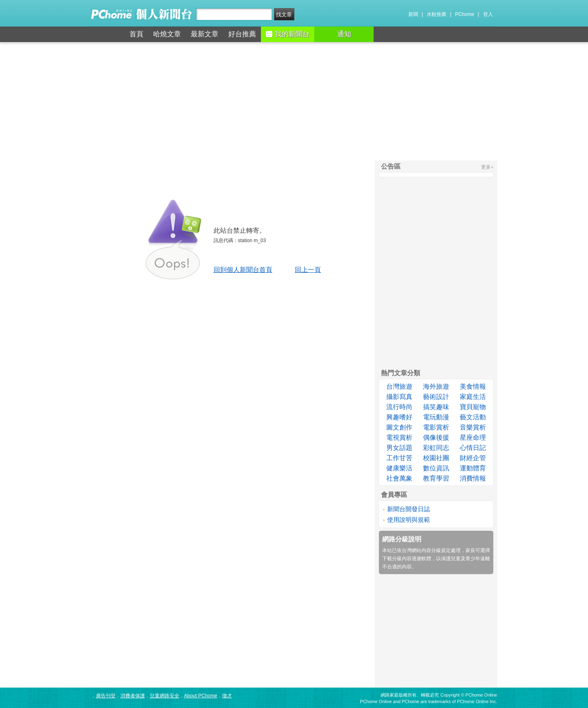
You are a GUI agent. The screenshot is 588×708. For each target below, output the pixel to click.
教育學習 (436, 478)
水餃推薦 (437, 14)
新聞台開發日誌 (409, 509)
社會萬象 (399, 478)
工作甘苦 (399, 458)
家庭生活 (473, 397)
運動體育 (473, 468)
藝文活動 (473, 417)
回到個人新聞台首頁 (243, 270)
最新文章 (205, 34)
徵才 (227, 696)
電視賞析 (399, 437)
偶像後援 (436, 437)
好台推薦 (242, 34)
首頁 (136, 34)
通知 (344, 34)
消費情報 (473, 478)
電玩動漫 (436, 417)
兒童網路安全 (165, 696)
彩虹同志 (436, 448)
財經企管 (473, 458)
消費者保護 (133, 696)
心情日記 (473, 448)
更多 (486, 167)
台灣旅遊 (399, 386)
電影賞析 (436, 427)
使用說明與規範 (409, 520)
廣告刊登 (106, 696)
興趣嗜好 (399, 417)
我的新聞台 (288, 34)
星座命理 (473, 437)
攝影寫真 (399, 397)
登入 (488, 14)
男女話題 (399, 448)
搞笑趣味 (436, 407)
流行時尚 (399, 407)
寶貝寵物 (473, 407)
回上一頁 (308, 270)
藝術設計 (436, 397)
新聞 (413, 14)
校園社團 (436, 458)
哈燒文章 (167, 34)
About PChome (201, 696)
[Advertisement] (294, 101)
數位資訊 (436, 468)
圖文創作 (399, 427)
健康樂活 (399, 468)
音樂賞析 (473, 427)
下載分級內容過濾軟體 (407, 559)
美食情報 (473, 386)
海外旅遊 (436, 386)
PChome (464, 14)
